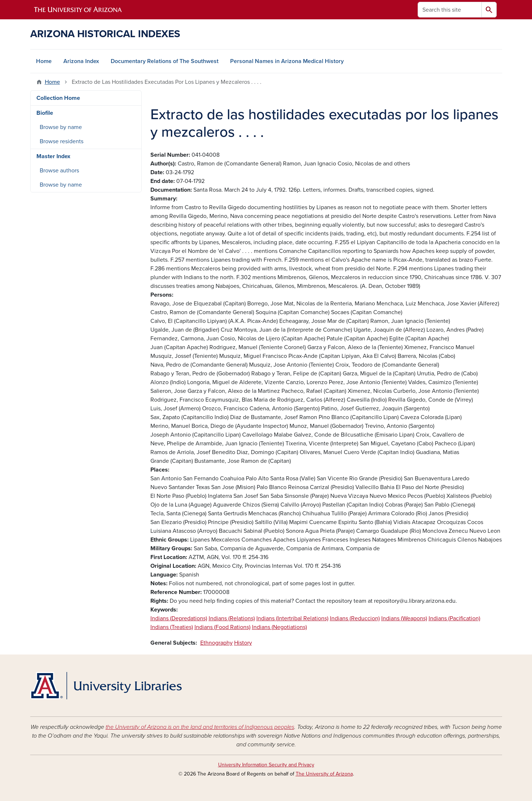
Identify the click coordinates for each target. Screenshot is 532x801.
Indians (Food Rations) (222, 627)
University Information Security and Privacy (266, 765)
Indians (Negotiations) (279, 627)
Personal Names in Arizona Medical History (287, 61)
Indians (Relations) (232, 618)
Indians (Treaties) (172, 627)
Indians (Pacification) (454, 618)
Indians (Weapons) (404, 618)
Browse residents (62, 141)
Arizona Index (81, 61)
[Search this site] (450, 10)
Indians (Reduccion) (355, 618)
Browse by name (61, 127)
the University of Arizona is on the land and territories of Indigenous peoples (200, 727)
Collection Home (58, 98)
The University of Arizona (324, 774)
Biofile (45, 113)
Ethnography (216, 643)
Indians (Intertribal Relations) (292, 618)
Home (44, 61)
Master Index (53, 156)
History (243, 643)
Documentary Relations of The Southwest (165, 61)
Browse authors (59, 171)
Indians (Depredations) (179, 618)
